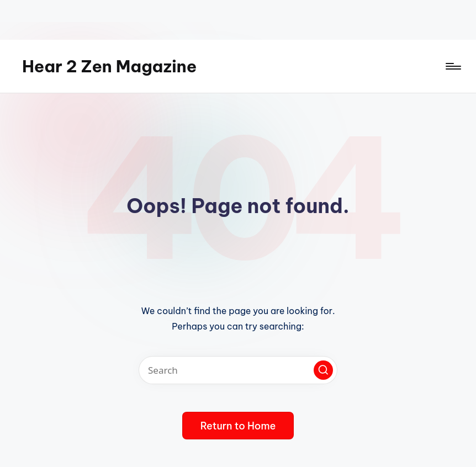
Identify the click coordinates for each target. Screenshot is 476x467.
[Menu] (453, 66)
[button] (323, 370)
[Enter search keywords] (238, 370)
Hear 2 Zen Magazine (109, 66)
